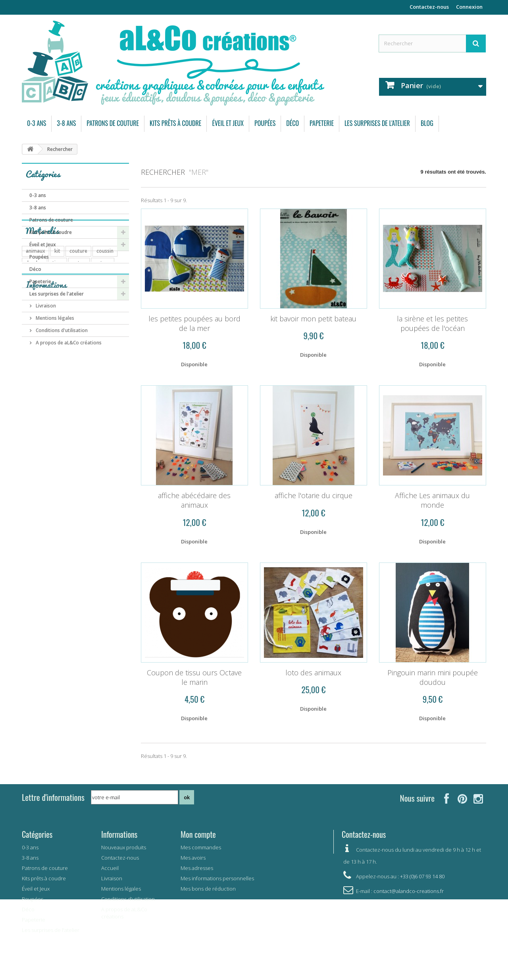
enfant (96, 391)
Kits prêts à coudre (175, 123)
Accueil (110, 868)
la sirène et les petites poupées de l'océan (432, 323)
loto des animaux (313, 673)
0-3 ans (37, 123)
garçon (52, 427)
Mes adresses (197, 868)
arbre (32, 415)
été (119, 415)
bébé (73, 391)
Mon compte (198, 834)
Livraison (45, 475)
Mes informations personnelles (217, 878)
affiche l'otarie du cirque (314, 495)
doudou (35, 355)
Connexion (469, 7)
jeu (55, 391)
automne (90, 379)
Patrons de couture (113, 123)
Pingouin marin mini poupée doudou (433, 677)
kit (57, 343)
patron (103, 355)
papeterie (85, 367)
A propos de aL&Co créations (68, 511)
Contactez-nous (429, 7)
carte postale (91, 415)
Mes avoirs (193, 858)
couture (78, 343)
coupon (34, 391)
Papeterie (322, 123)
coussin (105, 343)
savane (106, 403)
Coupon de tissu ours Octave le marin (194, 677)
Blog (427, 123)
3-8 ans (66, 123)
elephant (79, 427)
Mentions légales (54, 487)
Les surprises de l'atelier (377, 123)
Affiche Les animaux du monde (432, 500)
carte (55, 403)
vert (30, 427)
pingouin (57, 415)
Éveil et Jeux (228, 123)
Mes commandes (201, 847)
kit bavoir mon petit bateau (313, 319)
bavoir (33, 403)
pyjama (63, 379)
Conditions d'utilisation (61, 499)
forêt (111, 367)
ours (60, 367)
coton (79, 355)
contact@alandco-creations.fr (409, 891)
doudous (36, 367)
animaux (36, 343)
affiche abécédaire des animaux (194, 500)
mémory (80, 403)
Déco (292, 123)
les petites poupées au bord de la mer (194, 323)
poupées (36, 379)
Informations (46, 457)
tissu (58, 355)
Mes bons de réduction (208, 889)
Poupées (265, 123)
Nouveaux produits (124, 847)
